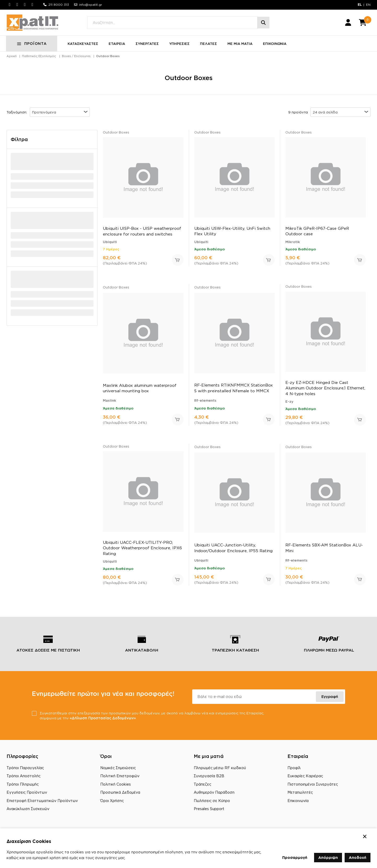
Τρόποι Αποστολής (23, 779)
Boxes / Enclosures (76, 59)
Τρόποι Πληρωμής (23, 787)
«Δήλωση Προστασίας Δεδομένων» (123, 721)
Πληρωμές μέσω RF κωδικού (220, 771)
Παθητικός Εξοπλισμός (39, 59)
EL (360, 5)
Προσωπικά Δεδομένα (120, 795)
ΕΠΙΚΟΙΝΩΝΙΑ (275, 46)
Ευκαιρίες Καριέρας (305, 779)
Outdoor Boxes (108, 59)
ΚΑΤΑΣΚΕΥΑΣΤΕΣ (83, 46)
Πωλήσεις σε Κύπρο (212, 803)
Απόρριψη (328, 857)
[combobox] (60, 115)
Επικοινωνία (298, 803)
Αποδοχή (358, 857)
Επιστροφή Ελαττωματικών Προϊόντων (42, 803)
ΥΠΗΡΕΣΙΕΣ (180, 46)
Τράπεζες (202, 787)
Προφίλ (294, 771)
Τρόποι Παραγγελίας (25, 771)
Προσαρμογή (295, 857)
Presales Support (209, 812)
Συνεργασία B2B (209, 779)
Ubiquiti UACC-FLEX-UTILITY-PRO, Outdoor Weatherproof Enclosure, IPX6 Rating (142, 551)
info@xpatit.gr (91, 5)
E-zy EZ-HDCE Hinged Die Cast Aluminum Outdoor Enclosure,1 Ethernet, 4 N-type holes (325, 391)
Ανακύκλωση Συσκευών (28, 812)
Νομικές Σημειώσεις (118, 771)
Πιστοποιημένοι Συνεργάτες (313, 787)
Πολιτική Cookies (116, 787)
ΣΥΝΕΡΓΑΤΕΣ (148, 46)
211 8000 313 (59, 5)
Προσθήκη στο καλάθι (178, 263)
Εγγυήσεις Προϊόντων (27, 795)
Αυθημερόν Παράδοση (214, 795)
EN (368, 5)
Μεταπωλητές (300, 795)
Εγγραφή (330, 699)
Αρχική (12, 59)
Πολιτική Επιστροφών (120, 779)
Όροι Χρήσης (112, 803)
